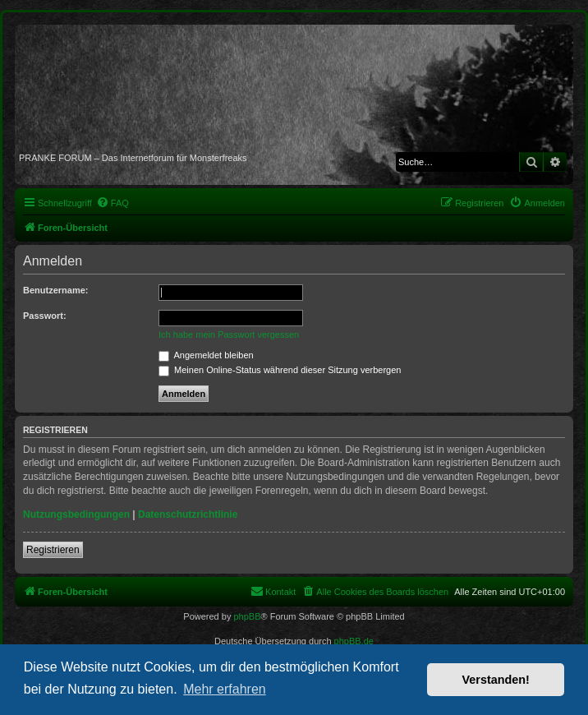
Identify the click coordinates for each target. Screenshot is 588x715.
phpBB (247, 616)
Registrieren (53, 550)
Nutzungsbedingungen (76, 514)
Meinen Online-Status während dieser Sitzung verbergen (280, 370)
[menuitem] (113, 203)
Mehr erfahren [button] (225, 689)
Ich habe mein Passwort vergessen (229, 334)
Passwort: (45, 316)
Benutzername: (55, 290)
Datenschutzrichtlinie (188, 514)
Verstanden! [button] (496, 680)
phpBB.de (354, 641)
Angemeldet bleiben (206, 355)
